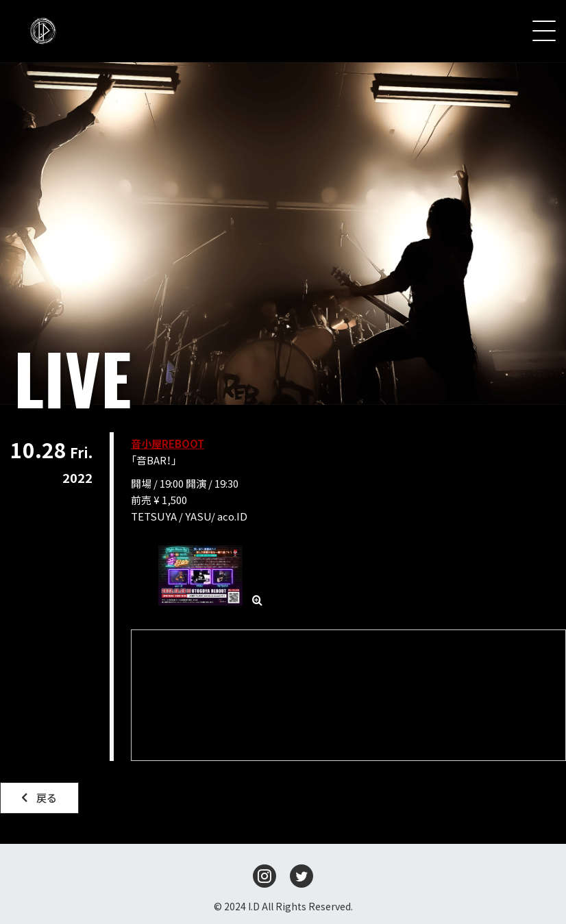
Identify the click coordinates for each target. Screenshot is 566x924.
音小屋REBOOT (168, 444)
